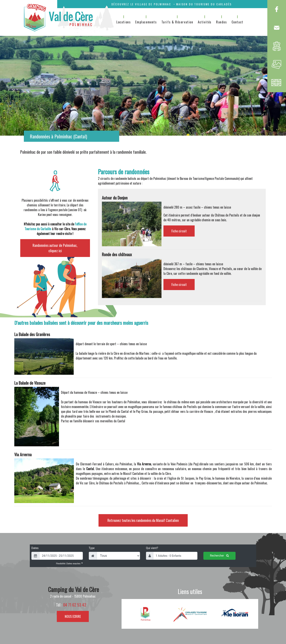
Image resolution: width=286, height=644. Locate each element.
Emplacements (146, 22)
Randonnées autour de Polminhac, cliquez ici (55, 248)
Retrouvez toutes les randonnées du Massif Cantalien (143, 520)
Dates (35, 548)
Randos (222, 22)
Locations (124, 22)
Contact (237, 22)
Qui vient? (152, 548)
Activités (205, 22)
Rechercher (219, 556)
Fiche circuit (179, 231)
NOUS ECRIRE (73, 616)
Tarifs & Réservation (177, 22)
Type (92, 548)
